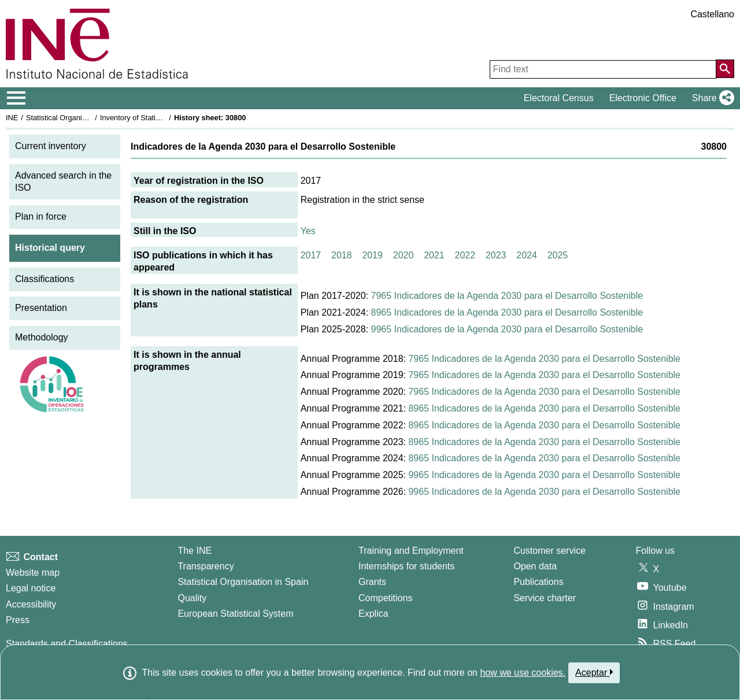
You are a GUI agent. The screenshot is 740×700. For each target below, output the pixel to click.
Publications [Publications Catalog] (538, 582)
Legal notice (31, 588)
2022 (465, 255)
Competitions (385, 598)
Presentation (41, 308)
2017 (311, 255)
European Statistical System (235, 614)
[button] (711, 98)
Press (18, 620)
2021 (434, 255)
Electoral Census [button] (559, 98)
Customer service (549, 551)
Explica (373, 614)
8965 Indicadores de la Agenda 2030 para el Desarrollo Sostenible (507, 312)
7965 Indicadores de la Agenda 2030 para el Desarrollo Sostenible (507, 296)
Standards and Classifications (67, 644)
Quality (192, 598)
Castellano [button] (712, 14)
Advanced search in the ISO (63, 182)
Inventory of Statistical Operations (155, 118)
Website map (33, 573)
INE (12, 118)
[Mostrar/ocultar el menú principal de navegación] (16, 98)
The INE (195, 551)
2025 (558, 255)
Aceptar (594, 672)
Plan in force (41, 216)
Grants (372, 582)
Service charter (545, 598)
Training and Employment (411, 551)
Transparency (206, 566)
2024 (527, 255)
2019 (372, 255)
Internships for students (406, 566)
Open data (535, 566)
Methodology (42, 337)
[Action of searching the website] (725, 69)
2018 (342, 255)
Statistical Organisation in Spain (78, 118)
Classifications (45, 279)
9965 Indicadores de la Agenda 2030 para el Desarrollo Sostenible (507, 329)
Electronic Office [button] (643, 98)
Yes (308, 231)
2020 (404, 255)
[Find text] (603, 69)
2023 (496, 255)
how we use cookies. (523, 673)
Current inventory (51, 146)
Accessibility (31, 604)
